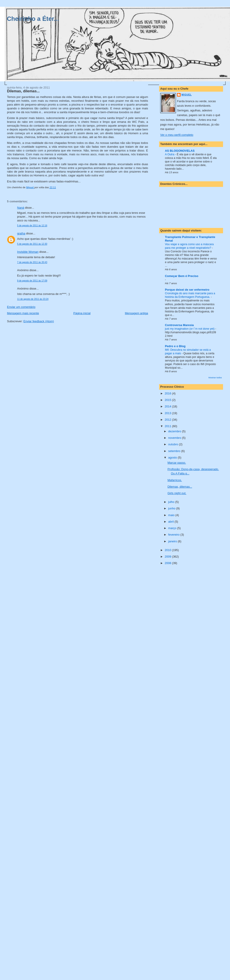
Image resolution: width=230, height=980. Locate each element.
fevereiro (174, 535)
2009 (168, 557)
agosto (173, 458)
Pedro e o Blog (175, 346)
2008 (168, 563)
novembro (175, 438)
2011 (168, 426)
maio (172, 515)
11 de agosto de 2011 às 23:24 (33, 299)
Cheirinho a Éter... (33, 19)
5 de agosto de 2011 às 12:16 (32, 226)
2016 (168, 393)
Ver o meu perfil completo (177, 135)
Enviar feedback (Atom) (39, 321)
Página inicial (82, 313)
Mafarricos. (175, 480)
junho (172, 508)
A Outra (170, 154)
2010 (168, 550)
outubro (174, 444)
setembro (175, 451)
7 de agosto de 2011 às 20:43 (32, 262)
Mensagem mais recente (23, 313)
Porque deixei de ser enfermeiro (187, 290)
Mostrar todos (215, 378)
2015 (168, 400)
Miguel (187, 95)
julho (172, 502)
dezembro (175, 431)
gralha (21, 233)
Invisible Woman (28, 252)
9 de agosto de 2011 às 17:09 (32, 281)
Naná (21, 208)
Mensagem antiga (136, 313)
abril (171, 522)
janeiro (173, 541)
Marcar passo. (177, 463)
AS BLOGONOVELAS (180, 151)
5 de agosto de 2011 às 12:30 (32, 244)
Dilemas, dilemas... (180, 487)
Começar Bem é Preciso (182, 276)
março (173, 528)
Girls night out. (177, 493)
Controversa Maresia (179, 325)
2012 (168, 420)
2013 (168, 413)
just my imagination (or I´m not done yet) (190, 329)
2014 (168, 406)
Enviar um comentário (21, 307)
